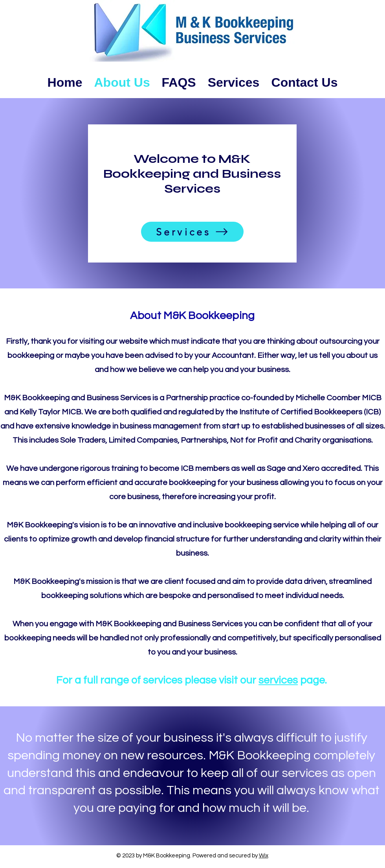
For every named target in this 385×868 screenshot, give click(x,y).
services (278, 680)
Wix (264, 856)
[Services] (192, 232)
